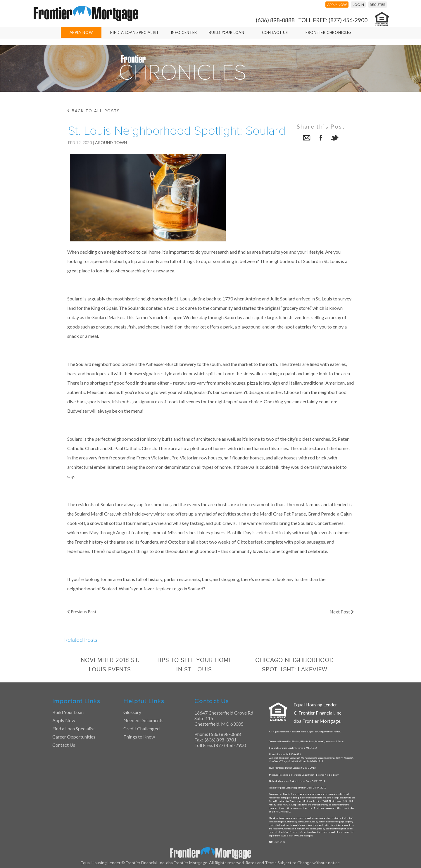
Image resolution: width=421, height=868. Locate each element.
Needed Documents (143, 720)
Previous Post (82, 612)
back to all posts (94, 111)
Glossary (132, 712)
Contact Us (275, 32)
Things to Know (139, 737)
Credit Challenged (142, 728)
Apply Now (81, 32)
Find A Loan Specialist (134, 32)
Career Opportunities (74, 737)
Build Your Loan (227, 32)
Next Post (342, 612)
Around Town (111, 142)
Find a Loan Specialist (74, 728)
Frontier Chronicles (328, 32)
